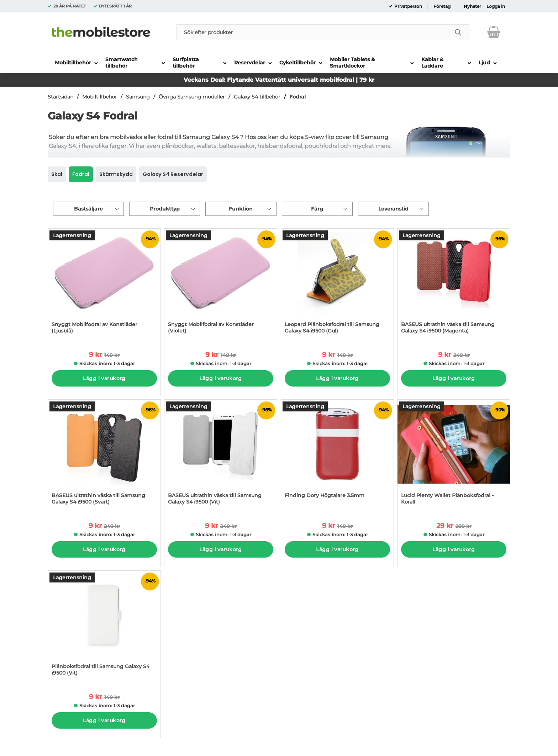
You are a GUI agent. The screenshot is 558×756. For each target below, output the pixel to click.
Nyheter (472, 6)
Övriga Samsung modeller (192, 97)
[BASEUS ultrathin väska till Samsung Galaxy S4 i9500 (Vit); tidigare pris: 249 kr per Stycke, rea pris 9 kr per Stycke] (221, 456)
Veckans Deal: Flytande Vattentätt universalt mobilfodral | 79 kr (279, 80)
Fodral (298, 97)
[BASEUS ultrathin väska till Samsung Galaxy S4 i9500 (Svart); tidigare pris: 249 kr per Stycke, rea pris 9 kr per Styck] (104, 456)
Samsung (138, 97)
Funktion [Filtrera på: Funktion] (241, 209)
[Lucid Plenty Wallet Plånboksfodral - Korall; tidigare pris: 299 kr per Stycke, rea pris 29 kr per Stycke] (454, 456)
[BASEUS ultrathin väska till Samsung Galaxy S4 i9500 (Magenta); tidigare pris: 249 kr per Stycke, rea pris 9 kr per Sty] (454, 285)
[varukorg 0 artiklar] (494, 32)
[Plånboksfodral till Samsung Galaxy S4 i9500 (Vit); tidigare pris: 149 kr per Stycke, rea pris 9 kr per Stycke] (104, 627)
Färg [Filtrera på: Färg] (317, 209)
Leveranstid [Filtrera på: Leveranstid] (393, 209)
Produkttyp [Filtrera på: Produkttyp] (165, 209)
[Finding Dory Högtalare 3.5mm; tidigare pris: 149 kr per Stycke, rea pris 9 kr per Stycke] (337, 456)
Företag (442, 6)
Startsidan (60, 97)
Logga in (496, 6)
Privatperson (408, 6)
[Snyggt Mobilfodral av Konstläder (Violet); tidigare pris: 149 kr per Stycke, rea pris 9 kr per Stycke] (221, 285)
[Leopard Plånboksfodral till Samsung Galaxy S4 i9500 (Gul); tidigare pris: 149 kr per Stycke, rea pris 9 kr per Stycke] (337, 285)
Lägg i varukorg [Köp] (104, 378)
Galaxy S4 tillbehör (257, 97)
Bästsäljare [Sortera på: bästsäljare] (88, 209)
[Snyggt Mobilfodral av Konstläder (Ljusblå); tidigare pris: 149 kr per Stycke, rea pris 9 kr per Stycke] (104, 285)
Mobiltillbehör (100, 97)
